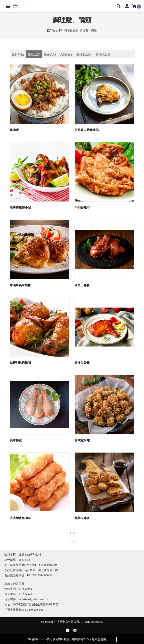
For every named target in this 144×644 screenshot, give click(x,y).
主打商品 (18, 54)
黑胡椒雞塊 (82, 518)
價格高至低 (103, 54)
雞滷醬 (14, 130)
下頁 (72, 533)
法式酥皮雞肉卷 (20, 518)
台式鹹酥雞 (82, 440)
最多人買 (50, 54)
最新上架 (34, 54)
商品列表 (55, 30)
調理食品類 (71, 30)
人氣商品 (66, 54)
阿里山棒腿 (82, 285)
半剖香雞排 (82, 207)
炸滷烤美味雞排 (20, 285)
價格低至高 (84, 54)
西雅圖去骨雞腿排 (87, 130)
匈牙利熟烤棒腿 (20, 363)
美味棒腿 (16, 440)
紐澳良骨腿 (82, 363)
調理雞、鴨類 (88, 30)
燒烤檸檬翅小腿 (20, 207)
